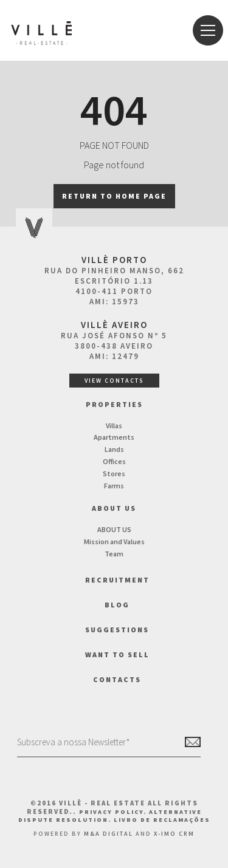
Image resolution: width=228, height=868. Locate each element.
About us (114, 508)
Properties (114, 404)
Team (114, 554)
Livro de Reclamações (162, 820)
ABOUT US (114, 529)
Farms (114, 486)
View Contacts (114, 381)
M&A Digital (109, 834)
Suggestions (117, 630)
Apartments (114, 437)
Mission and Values (114, 542)
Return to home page (114, 196)
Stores (114, 473)
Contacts (117, 679)
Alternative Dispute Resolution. (110, 816)
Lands (114, 449)
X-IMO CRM (174, 834)
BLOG (117, 605)
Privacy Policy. (114, 812)
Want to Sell (117, 654)
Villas (114, 425)
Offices (114, 461)
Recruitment (117, 580)
